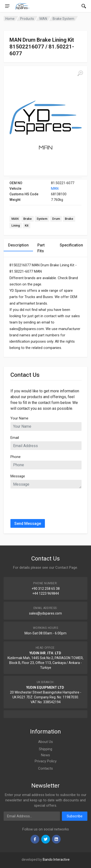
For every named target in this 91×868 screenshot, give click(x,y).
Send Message (28, 524)
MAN (55, 189)
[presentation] (47, 502)
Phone (16, 457)
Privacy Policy (46, 761)
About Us (45, 742)
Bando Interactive (56, 860)
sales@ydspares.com (45, 613)
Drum (56, 219)
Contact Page (66, 568)
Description (18, 245)
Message (18, 476)
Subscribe (75, 816)
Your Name (19, 418)
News (45, 755)
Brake (28, 219)
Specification (71, 245)
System (42, 219)
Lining (16, 225)
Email (15, 438)
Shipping (45, 749)
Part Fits (41, 248)
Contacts (45, 768)
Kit (27, 225)
